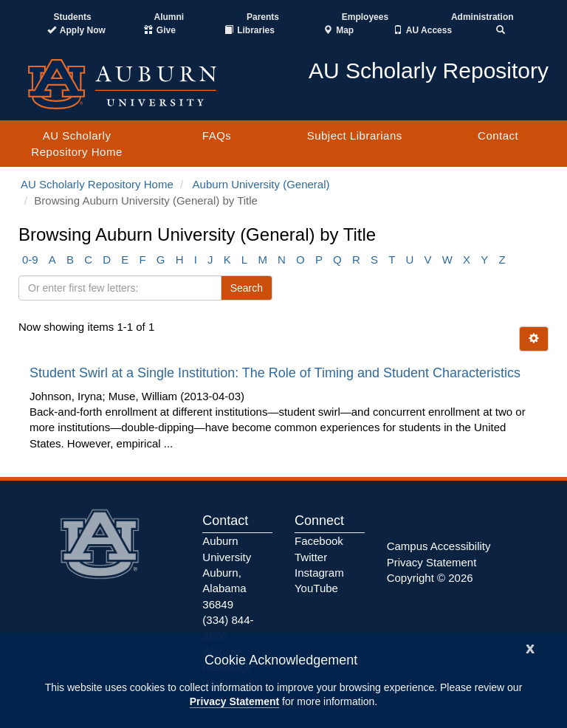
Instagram (319, 573)
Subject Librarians (355, 135)
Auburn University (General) (261, 184)
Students (72, 17)
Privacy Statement (234, 701)
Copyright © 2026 (430, 578)
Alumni (169, 17)
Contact (498, 135)
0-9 (30, 260)
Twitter (311, 557)
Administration (482, 17)
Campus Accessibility (439, 546)
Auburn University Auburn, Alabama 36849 (227, 573)
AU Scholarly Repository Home (76, 143)
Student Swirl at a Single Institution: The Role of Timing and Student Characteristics (277, 373)
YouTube (316, 588)
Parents (263, 17)
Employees (365, 17)
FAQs (217, 135)
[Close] (530, 647)
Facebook (319, 541)
